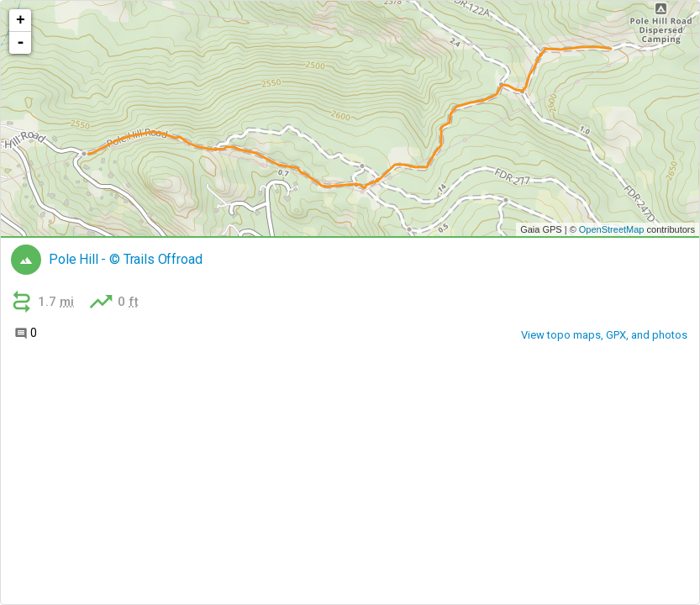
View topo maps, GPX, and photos (604, 335)
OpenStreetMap (612, 229)
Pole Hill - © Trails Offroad (126, 260)
